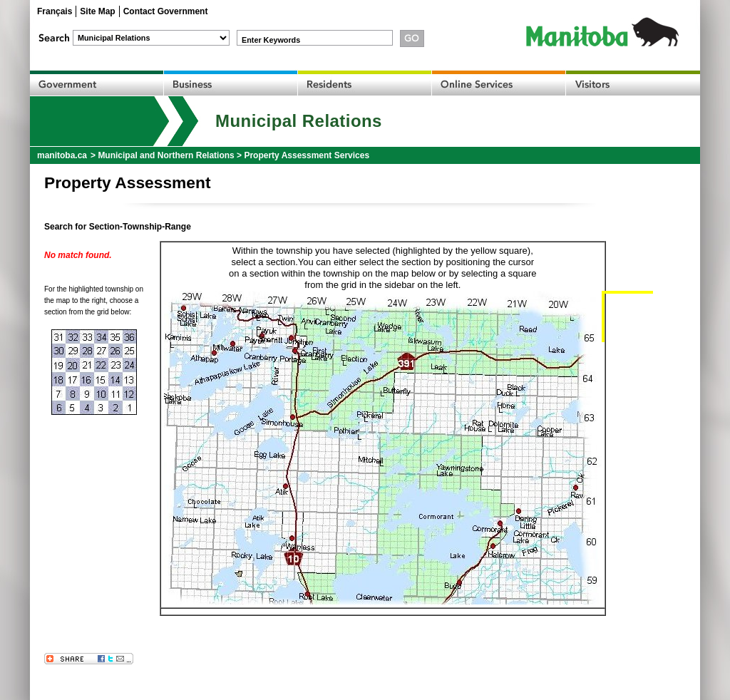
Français (55, 11)
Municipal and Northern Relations (166, 155)
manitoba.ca (62, 155)
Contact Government (166, 11)
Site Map (97, 11)
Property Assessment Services (307, 155)
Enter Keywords (271, 40)
